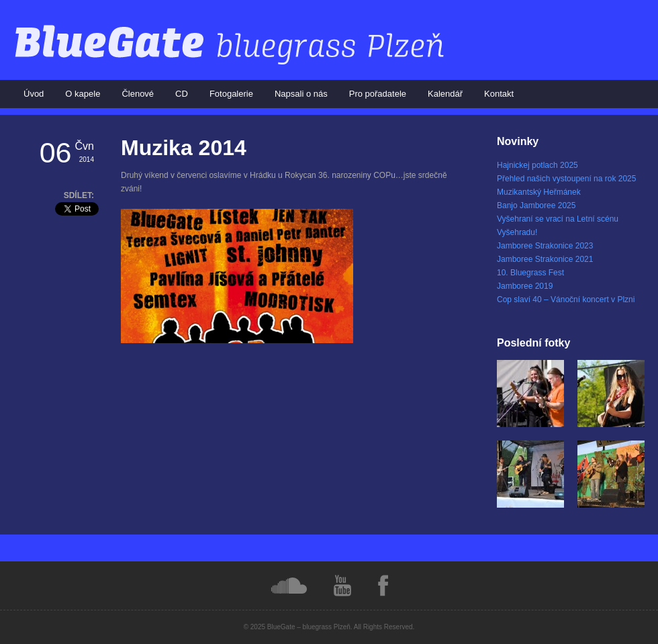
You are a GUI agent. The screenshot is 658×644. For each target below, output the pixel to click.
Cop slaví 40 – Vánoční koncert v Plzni (566, 300)
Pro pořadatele (378, 94)
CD (182, 94)
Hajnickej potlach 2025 (537, 165)
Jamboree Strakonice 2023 (545, 246)
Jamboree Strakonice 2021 (545, 259)
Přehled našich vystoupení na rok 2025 (566, 179)
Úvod (34, 94)
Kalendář (445, 94)
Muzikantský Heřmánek (539, 192)
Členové (138, 94)
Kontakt (499, 94)
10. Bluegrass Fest (530, 273)
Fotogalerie (231, 94)
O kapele (83, 94)
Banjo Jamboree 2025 (536, 205)
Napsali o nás (301, 94)
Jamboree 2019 (525, 286)
